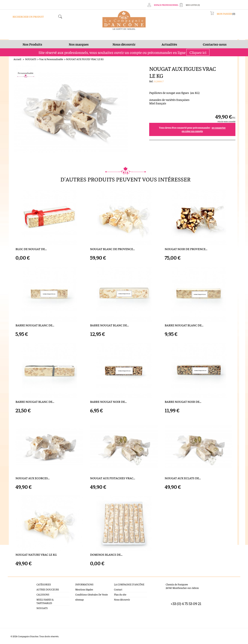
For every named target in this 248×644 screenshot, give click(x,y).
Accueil (17, 59)
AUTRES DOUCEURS (48, 589)
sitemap (79, 599)
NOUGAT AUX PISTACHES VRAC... (113, 478)
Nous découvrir (122, 599)
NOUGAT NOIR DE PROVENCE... (186, 249)
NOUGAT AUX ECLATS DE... (183, 478)
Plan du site (120, 594)
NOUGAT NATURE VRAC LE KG (36, 554)
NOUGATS (31, 59)
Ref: (151, 81)
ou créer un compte (192, 131)
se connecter (219, 128)
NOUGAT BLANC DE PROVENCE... (112, 249)
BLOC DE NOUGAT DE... (31, 249)
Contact (118, 589)
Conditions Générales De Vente (91, 594)
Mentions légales (84, 589)
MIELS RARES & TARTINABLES (45, 601)
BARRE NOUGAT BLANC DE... (35, 325)
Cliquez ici (198, 52)
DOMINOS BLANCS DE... (106, 554)
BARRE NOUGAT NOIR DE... (108, 402)
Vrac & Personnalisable (51, 59)
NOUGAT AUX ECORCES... (33, 478)
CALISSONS (43, 594)
